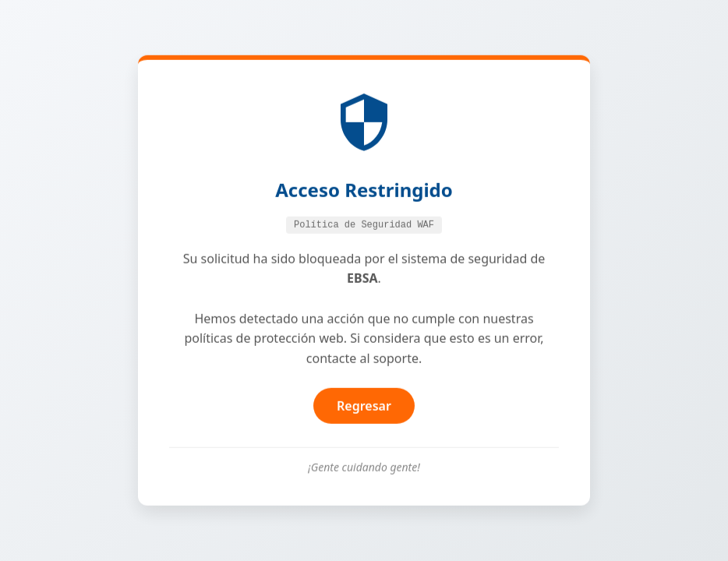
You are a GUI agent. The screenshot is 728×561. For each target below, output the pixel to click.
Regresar (364, 405)
